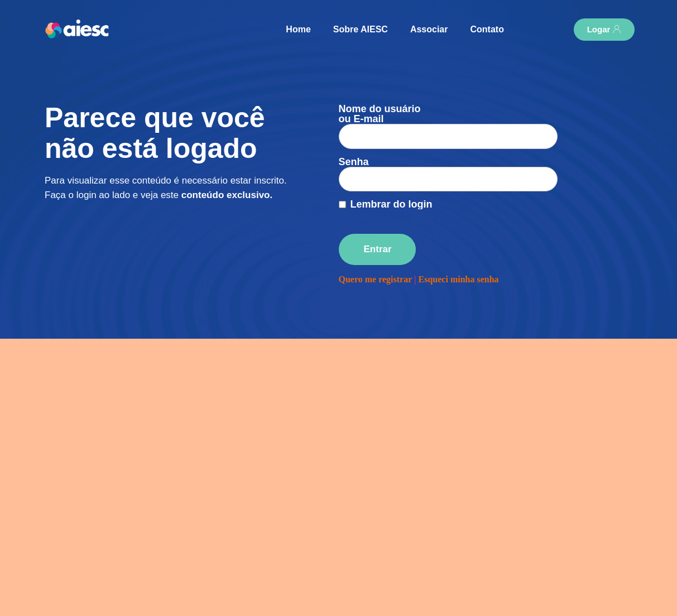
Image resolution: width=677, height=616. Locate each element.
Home (298, 29)
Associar (429, 29)
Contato (487, 29)
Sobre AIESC (361, 29)
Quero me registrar (376, 249)
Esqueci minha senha (459, 249)
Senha (354, 142)
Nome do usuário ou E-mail (380, 114)
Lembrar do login (392, 174)
